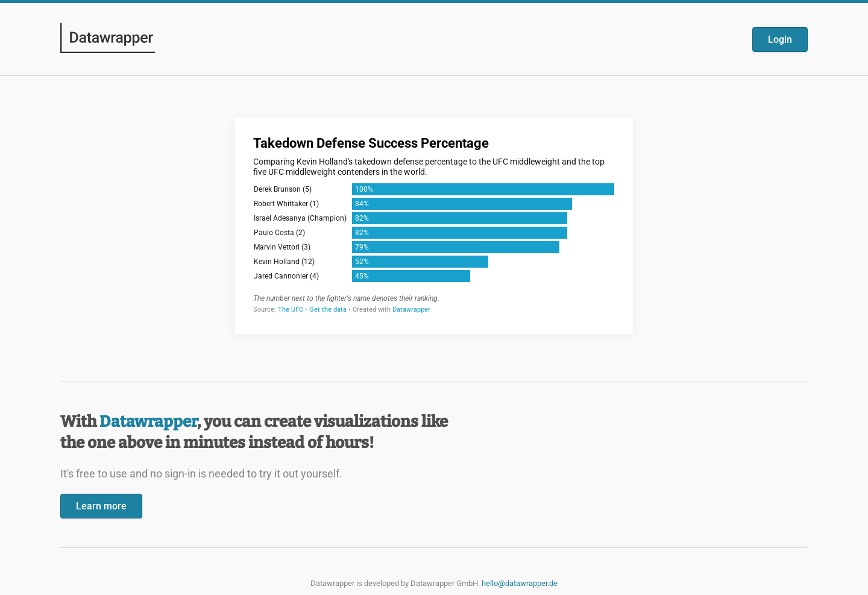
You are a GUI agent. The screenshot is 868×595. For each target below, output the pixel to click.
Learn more (101, 506)
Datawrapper (148, 422)
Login (780, 39)
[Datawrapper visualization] (434, 225)
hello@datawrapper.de (520, 583)
